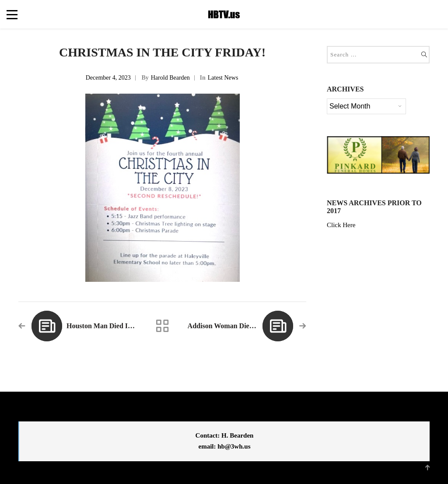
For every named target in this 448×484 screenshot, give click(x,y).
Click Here (341, 225)
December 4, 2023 (108, 78)
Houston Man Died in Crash (109, 326)
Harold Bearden (170, 78)
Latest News (223, 78)
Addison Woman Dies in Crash (234, 326)
